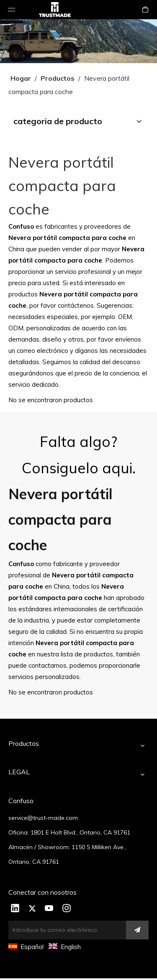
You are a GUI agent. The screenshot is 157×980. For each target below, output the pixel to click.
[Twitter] (32, 909)
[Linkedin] (15, 909)
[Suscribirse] (137, 930)
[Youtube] (49, 909)
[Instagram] (67, 909)
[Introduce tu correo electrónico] (72, 930)
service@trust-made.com (43, 818)
